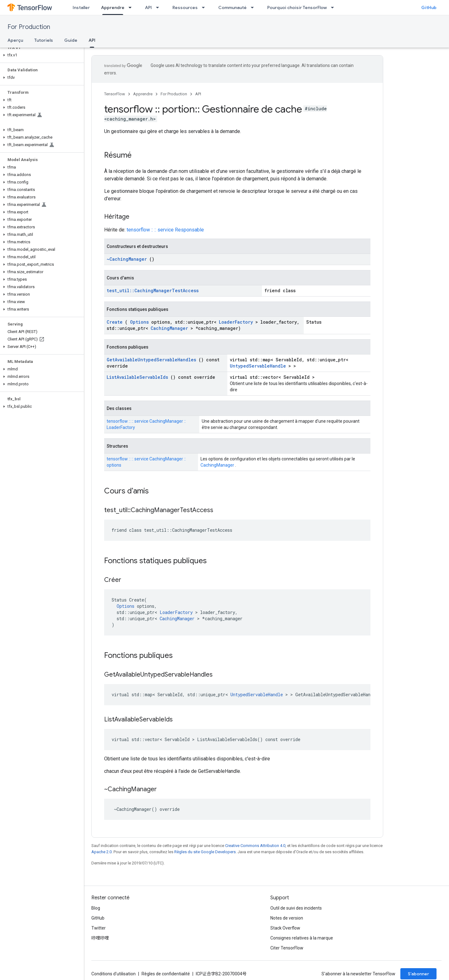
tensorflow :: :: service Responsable (165, 230)
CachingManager (169, 328)
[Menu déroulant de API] (159, 7)
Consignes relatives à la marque (302, 938)
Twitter (99, 928)
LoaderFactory (236, 322)
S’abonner (418, 974)
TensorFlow (115, 94)
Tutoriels (44, 40)
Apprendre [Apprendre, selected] (113, 7)
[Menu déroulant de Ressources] (205, 7)
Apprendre (143, 94)
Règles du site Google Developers (205, 852)
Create (115, 322)
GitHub (429, 7)
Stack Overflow (285, 928)
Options (139, 322)
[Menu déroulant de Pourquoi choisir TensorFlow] (334, 7)
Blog (96, 908)
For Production (29, 27)
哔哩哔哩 (100, 938)
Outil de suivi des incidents (296, 908)
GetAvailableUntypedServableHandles (151, 360)
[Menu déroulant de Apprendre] (132, 7)
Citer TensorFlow (287, 948)
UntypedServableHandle (258, 366)
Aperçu (15, 40)
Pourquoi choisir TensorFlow (297, 7)
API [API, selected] (92, 40)
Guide (71, 40)
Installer (81, 7)
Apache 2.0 (101, 852)
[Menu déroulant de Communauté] (254, 7)
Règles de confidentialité (166, 974)
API (148, 7)
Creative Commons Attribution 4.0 (255, 846)
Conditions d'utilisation (113, 974)
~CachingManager (127, 259)
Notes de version (287, 918)
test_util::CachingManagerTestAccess (153, 290)
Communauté (232, 7)
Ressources (185, 7)
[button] (41, 55)
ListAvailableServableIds (137, 377)
